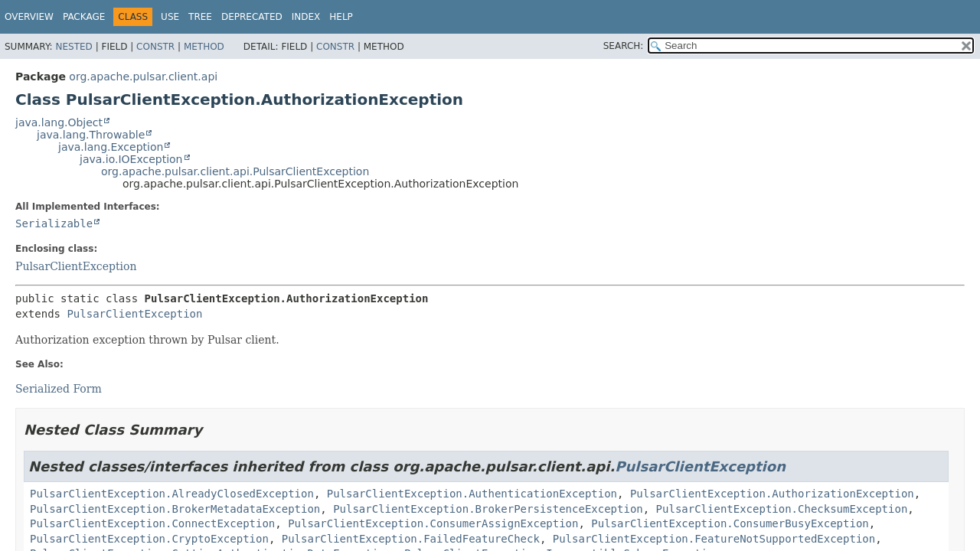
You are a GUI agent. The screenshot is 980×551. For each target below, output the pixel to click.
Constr (155, 47)
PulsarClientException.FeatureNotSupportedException (714, 539)
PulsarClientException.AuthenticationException (472, 494)
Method (204, 47)
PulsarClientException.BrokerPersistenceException (488, 509)
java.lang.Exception (111, 147)
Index (306, 17)
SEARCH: (624, 46)
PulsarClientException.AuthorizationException (772, 494)
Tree (200, 17)
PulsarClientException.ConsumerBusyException (730, 523)
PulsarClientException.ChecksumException (782, 509)
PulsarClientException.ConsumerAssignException (433, 523)
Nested (73, 47)
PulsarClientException (76, 266)
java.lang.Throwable (91, 135)
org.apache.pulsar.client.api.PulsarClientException (235, 171)
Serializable (54, 223)
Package (84, 17)
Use (170, 17)
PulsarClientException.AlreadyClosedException (172, 494)
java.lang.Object (59, 122)
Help (341, 17)
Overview (29, 17)
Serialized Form (59, 389)
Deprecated (252, 17)
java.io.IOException (131, 159)
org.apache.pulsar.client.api (143, 77)
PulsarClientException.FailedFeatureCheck (411, 539)
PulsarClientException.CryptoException (149, 539)
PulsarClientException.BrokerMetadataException (175, 509)
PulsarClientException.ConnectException (152, 523)
